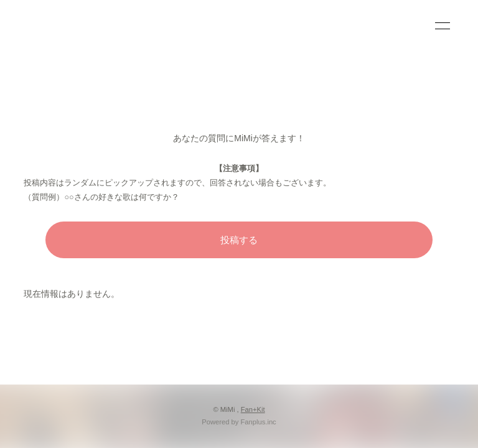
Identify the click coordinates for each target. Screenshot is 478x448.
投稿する (239, 240)
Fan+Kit (253, 409)
